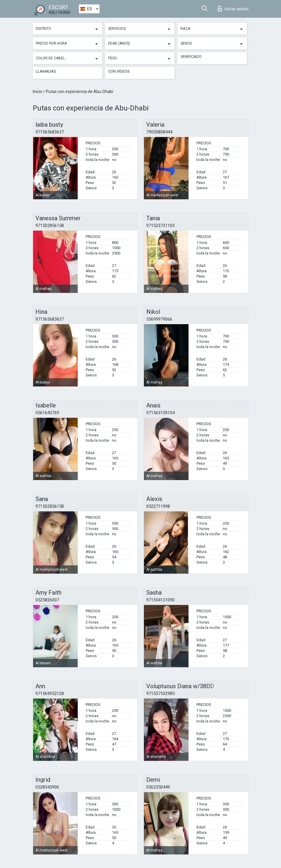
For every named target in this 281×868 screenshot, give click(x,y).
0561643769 (47, 413)
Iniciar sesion (233, 9)
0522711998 (158, 506)
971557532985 (160, 694)
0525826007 (47, 600)
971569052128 (50, 694)
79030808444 (159, 132)
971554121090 (160, 600)
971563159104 (160, 413)
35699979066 (159, 319)
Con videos (119, 71)
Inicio (38, 92)
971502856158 (50, 226)
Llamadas (46, 71)
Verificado (191, 57)
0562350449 (158, 787)
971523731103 (160, 226)
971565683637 (50, 132)
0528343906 (47, 787)
